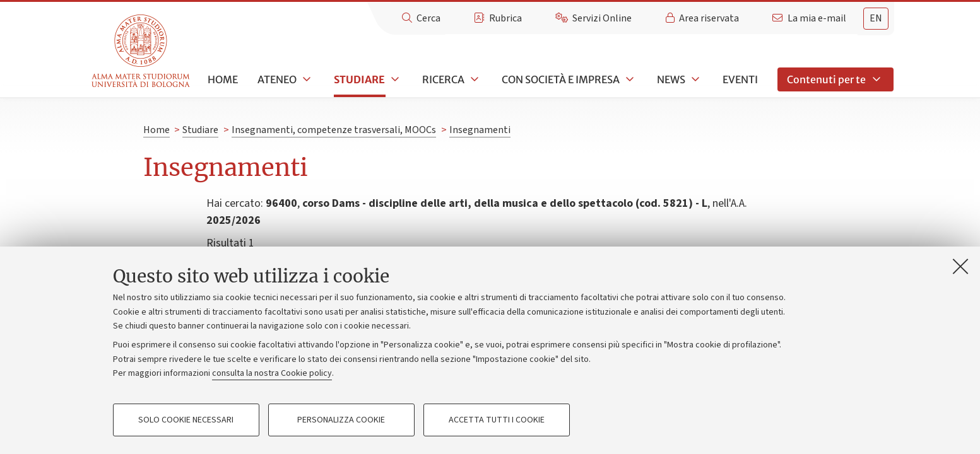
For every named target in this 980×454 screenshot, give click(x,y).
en (876, 18)
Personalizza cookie (341, 420)
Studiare (359, 79)
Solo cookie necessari (186, 420)
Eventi (740, 79)
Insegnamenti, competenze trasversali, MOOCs (334, 130)
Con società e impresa (561, 79)
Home (223, 79)
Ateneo (277, 79)
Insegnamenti (480, 130)
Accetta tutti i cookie (497, 420)
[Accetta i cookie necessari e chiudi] (960, 266)
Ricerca (443, 79)
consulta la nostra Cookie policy (272, 373)
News (671, 79)
